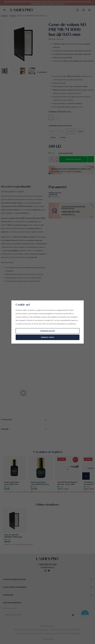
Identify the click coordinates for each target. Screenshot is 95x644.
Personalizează (48, 331)
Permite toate (48, 337)
